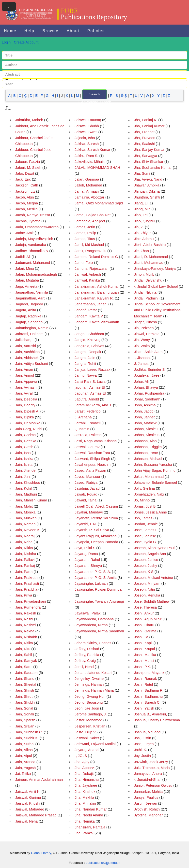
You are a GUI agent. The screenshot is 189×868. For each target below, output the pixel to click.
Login (6, 42)
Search (94, 94)
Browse (51, 31)
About (73, 31)
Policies (96, 31)
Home (10, 31)
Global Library (41, 853)
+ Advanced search (95, 102)
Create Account (26, 42)
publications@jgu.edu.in (103, 863)
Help (29, 31)
